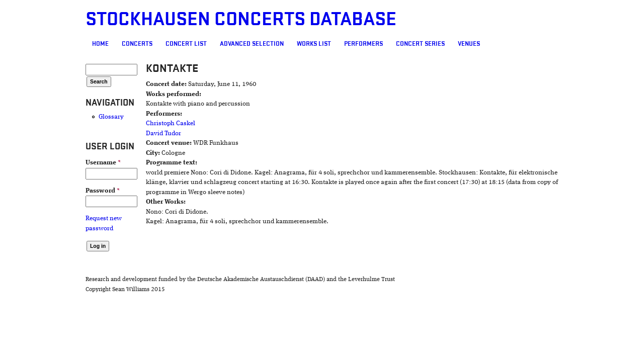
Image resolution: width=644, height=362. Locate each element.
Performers (306, 44)
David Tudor (121, 133)
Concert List (128, 44)
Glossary (53, 117)
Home (43, 44)
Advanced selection (194, 44)
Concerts (79, 44)
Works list (256, 44)
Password (45, 191)
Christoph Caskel (128, 123)
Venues (411, 44)
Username (45, 163)
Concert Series (363, 44)
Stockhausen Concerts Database (183, 19)
